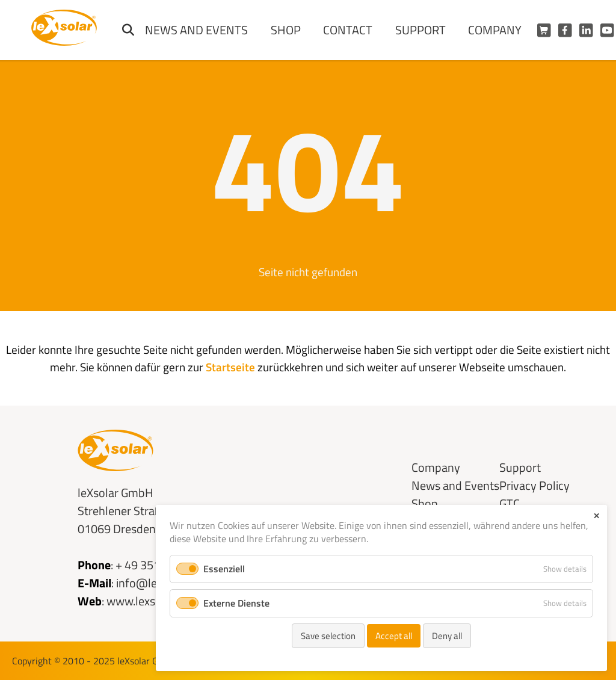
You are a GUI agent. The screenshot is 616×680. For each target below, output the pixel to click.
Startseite (230, 367)
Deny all (447, 636)
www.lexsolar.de (148, 601)
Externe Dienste (236, 603)
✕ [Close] (596, 516)
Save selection (328, 636)
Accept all (394, 636)
